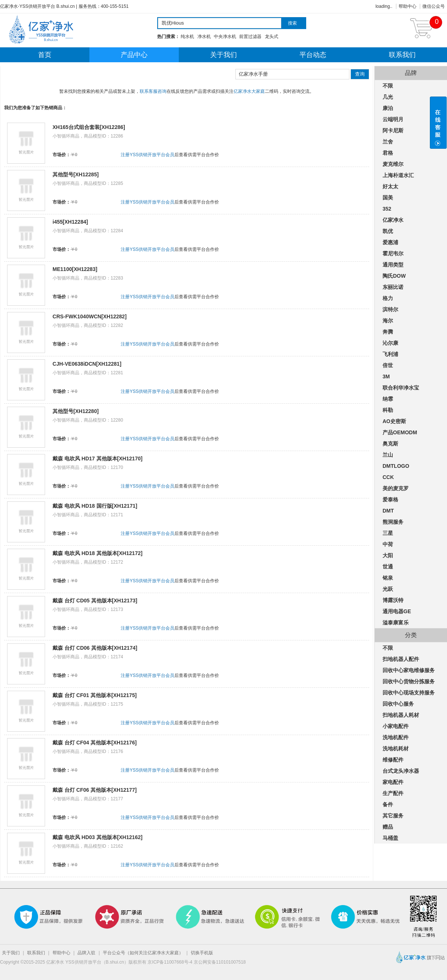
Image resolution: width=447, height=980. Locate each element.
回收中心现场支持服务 (409, 693)
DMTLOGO (396, 466)
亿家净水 (393, 220)
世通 (388, 567)
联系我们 (402, 55)
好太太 (390, 186)
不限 (388, 86)
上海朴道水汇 (398, 175)
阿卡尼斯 (393, 130)
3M (386, 376)
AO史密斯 (394, 421)
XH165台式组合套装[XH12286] (89, 127)
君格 (388, 153)
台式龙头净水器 (401, 771)
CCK (388, 477)
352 (387, 209)
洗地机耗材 (396, 749)
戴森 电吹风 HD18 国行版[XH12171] (95, 506)
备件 (388, 804)
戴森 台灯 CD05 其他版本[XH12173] (95, 601)
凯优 (388, 231)
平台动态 (313, 55)
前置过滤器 (250, 37)
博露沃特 (393, 600)
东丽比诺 (393, 287)
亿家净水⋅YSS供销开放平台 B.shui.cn (37, 6)
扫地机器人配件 (401, 659)
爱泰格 (390, 500)
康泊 (388, 108)
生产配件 (393, 793)
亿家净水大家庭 (249, 91)
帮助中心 (408, 6)
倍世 (388, 365)
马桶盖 (390, 838)
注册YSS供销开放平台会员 (148, 155)
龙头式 (272, 37)
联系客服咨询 (153, 91)
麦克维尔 (393, 164)
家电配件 (393, 782)
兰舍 (388, 142)
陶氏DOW (394, 276)
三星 (388, 533)
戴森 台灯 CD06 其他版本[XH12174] (95, 648)
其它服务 (393, 816)
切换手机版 (202, 953)
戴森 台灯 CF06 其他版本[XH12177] (95, 790)
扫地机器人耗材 (401, 715)
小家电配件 (396, 726)
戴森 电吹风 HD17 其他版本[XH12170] (97, 459)
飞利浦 (390, 354)
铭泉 (388, 578)
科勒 (388, 410)
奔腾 (388, 332)
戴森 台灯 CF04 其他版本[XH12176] (95, 743)
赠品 (388, 827)
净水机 (204, 37)
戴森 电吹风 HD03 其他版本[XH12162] (97, 837)
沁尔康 (390, 343)
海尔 (388, 321)
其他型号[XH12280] (76, 411)
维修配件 (393, 760)
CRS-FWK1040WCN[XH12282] (90, 316)
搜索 (292, 23)
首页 (45, 55)
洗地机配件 (396, 737)
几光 (388, 97)
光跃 (388, 589)
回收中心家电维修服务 (409, 670)
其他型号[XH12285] (76, 174)
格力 (388, 298)
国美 (388, 198)
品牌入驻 (86, 953)
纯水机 (187, 37)
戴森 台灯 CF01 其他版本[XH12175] (95, 695)
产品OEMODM (400, 432)
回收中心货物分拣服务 (409, 681)
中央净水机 (225, 37)
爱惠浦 (390, 242)
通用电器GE (397, 611)
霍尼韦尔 (393, 253)
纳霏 (388, 399)
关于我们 (223, 55)
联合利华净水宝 (401, 388)
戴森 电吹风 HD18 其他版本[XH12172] (97, 553)
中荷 (388, 544)
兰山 (388, 455)
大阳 (388, 555)
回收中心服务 (398, 704)
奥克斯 (390, 444)
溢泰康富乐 (396, 623)
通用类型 (393, 265)
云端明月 (393, 119)
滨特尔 (390, 309)
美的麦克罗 (396, 488)
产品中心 (134, 55)
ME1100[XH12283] (75, 269)
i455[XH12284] (70, 222)
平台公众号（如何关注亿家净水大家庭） (143, 953)
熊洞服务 (393, 522)
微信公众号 (434, 6)
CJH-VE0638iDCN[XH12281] (87, 364)
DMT (388, 511)
